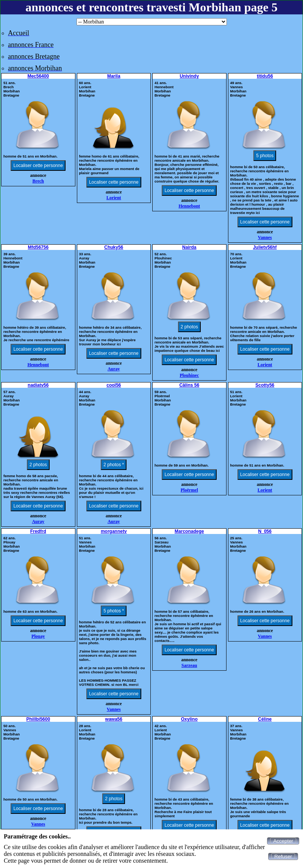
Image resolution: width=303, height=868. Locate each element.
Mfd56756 (38, 247)
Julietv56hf (265, 247)
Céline (265, 719)
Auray (114, 369)
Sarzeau (189, 665)
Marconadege (189, 531)
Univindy (189, 76)
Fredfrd (38, 531)
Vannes (265, 237)
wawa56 (114, 719)
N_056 (265, 531)
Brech (38, 181)
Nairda (189, 247)
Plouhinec (189, 375)
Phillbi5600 (38, 719)
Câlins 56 (189, 385)
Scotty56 (265, 385)
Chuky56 (114, 247)
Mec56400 (38, 76)
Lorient (114, 198)
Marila (114, 76)
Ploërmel (189, 490)
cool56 (114, 385)
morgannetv (114, 531)
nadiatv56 (38, 385)
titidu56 (265, 76)
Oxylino (189, 719)
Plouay (38, 636)
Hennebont (189, 206)
